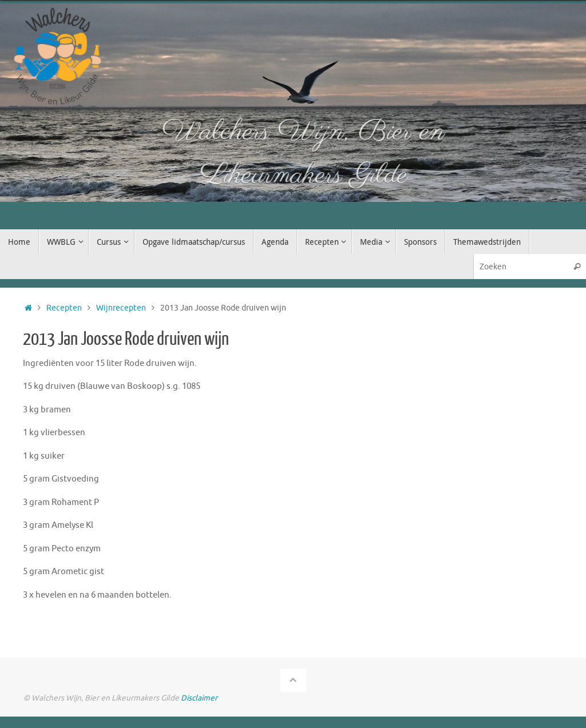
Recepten (64, 308)
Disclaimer (199, 698)
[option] (293, 103)
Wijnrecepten (121, 308)
